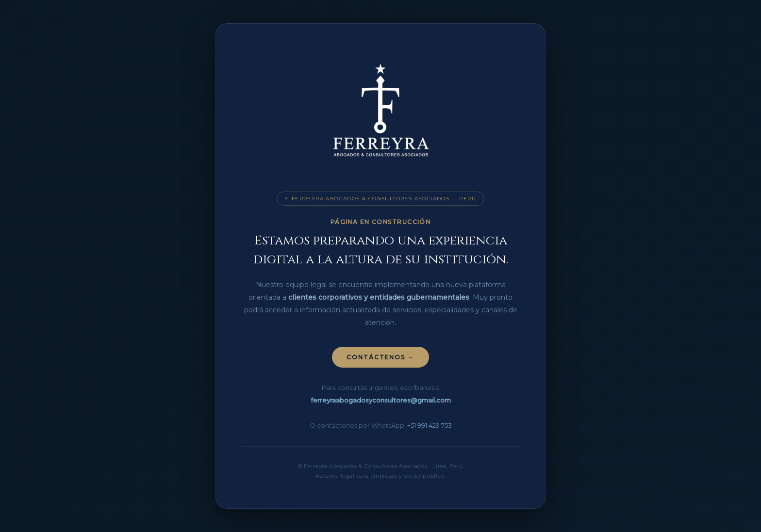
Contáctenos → (380, 357)
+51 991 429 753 (430, 425)
